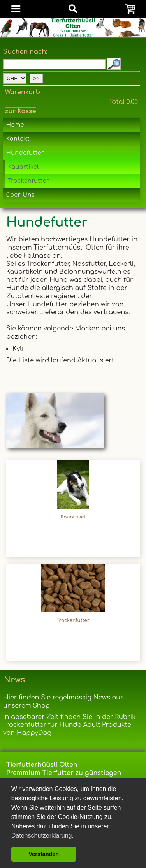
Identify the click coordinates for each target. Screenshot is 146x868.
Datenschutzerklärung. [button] (42, 835)
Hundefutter (25, 153)
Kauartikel (23, 167)
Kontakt (18, 139)
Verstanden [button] (44, 854)
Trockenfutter (28, 181)
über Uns (20, 195)
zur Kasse (21, 111)
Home (15, 125)
